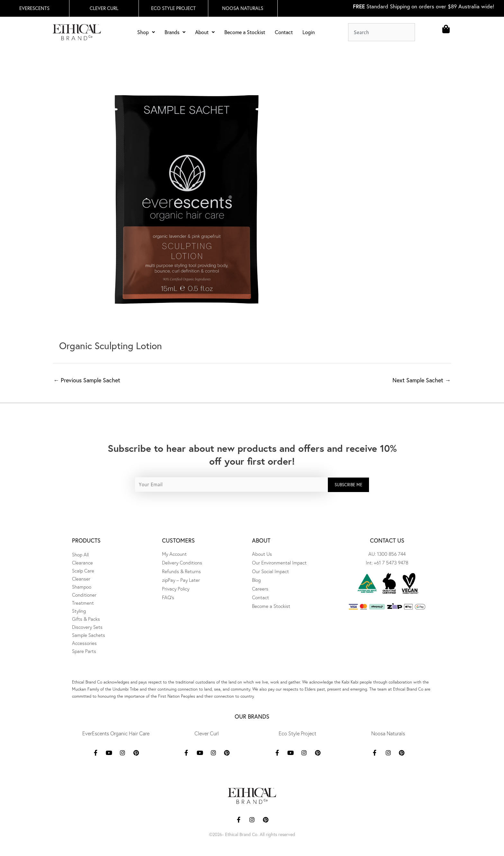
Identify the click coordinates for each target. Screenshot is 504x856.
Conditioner (84, 595)
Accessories (84, 643)
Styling (79, 611)
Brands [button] (175, 32)
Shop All (80, 555)
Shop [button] (146, 32)
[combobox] (382, 32)
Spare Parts (84, 651)
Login (309, 32)
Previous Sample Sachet (87, 380)
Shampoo (82, 587)
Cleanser (81, 579)
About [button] (205, 32)
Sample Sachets (89, 635)
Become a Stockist (245, 32)
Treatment (83, 603)
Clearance (82, 563)
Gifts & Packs (86, 619)
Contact (284, 32)
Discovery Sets (87, 627)
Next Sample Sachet (422, 380)
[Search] (420, 32)
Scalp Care (83, 571)
